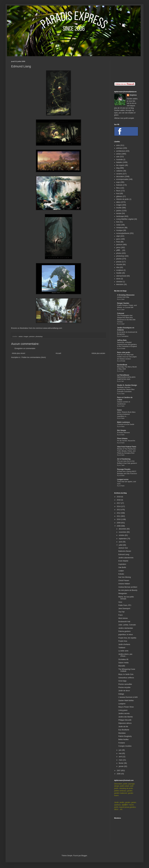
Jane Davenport (124, 609)
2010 (119, 519)
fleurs (118, 191)
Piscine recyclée (124, 687)
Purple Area (123, 641)
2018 (119, 500)
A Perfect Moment (123, 433)
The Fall (121, 612)
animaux (119, 148)
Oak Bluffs (122, 567)
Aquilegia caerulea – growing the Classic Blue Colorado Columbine (126, 389)
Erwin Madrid (123, 561)
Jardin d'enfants (124, 644)
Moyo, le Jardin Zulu (126, 674)
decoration (120, 177)
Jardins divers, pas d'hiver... (125, 655)
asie (118, 157)
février (121, 763)
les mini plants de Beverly (128, 590)
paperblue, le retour (126, 635)
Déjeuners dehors (125, 723)
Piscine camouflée (125, 684)
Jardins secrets (124, 713)
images (26, 336)
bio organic (120, 165)
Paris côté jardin (124, 352)
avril (121, 757)
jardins (119, 211)
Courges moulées (125, 746)
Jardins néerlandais (126, 628)
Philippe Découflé (125, 720)
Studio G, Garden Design (127, 385)
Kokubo (121, 574)
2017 (119, 503)
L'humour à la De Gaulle (126, 424)
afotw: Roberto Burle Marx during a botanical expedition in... (126, 414)
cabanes (119, 171)
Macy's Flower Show (126, 707)
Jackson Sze (123, 548)
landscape (120, 216)
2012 (119, 513)
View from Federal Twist (127, 447)
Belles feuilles (123, 740)
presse (119, 262)
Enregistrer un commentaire (25, 348)
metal (118, 225)
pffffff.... (119, 250)
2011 (119, 516)
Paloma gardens (124, 631)
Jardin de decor (124, 691)
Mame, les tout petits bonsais (126, 598)
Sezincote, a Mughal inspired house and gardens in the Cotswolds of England (127, 344)
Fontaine (122, 743)
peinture (32, 336)
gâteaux (119, 196)
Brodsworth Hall (124, 622)
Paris (118, 242)
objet (118, 236)
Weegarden (123, 593)
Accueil (58, 353)
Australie (120, 160)
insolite (119, 208)
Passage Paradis (124, 469)
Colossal (121, 313)
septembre (123, 539)
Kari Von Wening (125, 577)
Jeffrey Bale (122, 340)
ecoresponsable (122, 179)
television (120, 284)
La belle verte (123, 651)
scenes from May (123, 297)
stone (118, 279)
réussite (119, 265)
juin (120, 750)
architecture (121, 151)
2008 (119, 526)
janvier (121, 766)
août (121, 542)
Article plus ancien (98, 353)
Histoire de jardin (123, 199)
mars (121, 760)
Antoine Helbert (124, 584)
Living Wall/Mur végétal (125, 219)
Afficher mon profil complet (124, 118)
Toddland (122, 648)
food (118, 194)
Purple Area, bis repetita (127, 638)
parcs (118, 239)
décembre (123, 529)
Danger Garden (123, 303)
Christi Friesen (124, 581)
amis (118, 145)
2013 (119, 510)
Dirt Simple (121, 430)
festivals (119, 185)
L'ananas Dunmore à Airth (128, 697)
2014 (119, 506)
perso (118, 248)
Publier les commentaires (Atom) (34, 357)
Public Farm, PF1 (125, 605)
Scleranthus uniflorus (126, 678)
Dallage (121, 694)
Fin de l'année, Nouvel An (126, 441)
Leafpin (121, 571)
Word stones (123, 618)
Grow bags (122, 681)
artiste (21, 336)
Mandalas (122, 733)
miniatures (120, 228)
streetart (119, 282)
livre (118, 222)
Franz (121, 615)
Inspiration (122, 564)
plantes (119, 259)
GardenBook (122, 365)
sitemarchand (121, 276)
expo (118, 182)
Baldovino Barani (125, 551)
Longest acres (123, 479)
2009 (119, 523)
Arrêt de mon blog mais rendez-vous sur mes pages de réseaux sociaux (127, 357)
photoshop (39, 336)
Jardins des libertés (126, 717)
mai (120, 753)
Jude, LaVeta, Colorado (127, 625)
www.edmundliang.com (53, 328)
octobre (122, 535)
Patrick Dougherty (125, 736)
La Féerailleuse (123, 375)
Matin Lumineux (123, 422)
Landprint (122, 704)
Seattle (119, 273)
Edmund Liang (124, 554)
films (118, 188)
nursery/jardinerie (123, 233)
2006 (119, 774)
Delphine (133, 95)
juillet (121, 545)
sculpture (120, 270)
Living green (123, 710)
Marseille (122, 666)
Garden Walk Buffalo (126, 701)
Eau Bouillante (124, 730)
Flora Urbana (122, 439)
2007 (119, 771)
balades (119, 162)
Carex (119, 410)
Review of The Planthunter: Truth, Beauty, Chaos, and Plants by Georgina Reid (127, 451)
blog (118, 168)
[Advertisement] (126, 69)
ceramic (119, 174)
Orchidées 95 (123, 659)
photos (119, 253)
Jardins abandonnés (126, 558)
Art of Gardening (124, 459)
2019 (119, 497)
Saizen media (123, 663)
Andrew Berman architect (128, 587)
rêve (118, 267)
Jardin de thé (123, 727)
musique (119, 230)
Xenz (120, 602)
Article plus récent (18, 353)
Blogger (84, 856)
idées (118, 202)
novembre (123, 532)
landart (119, 213)
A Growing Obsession (126, 295)
